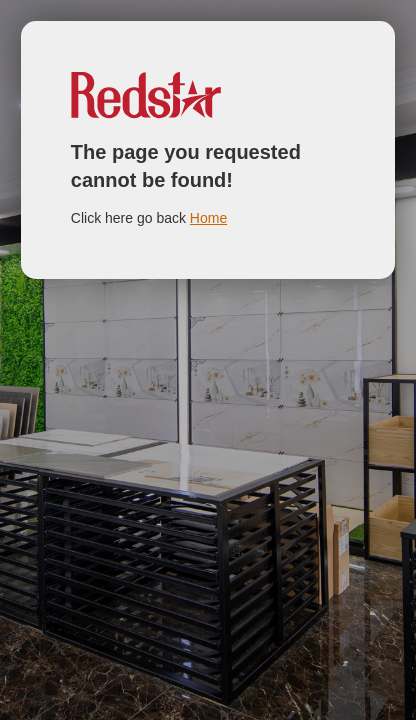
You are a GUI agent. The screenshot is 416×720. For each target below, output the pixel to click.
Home (208, 218)
